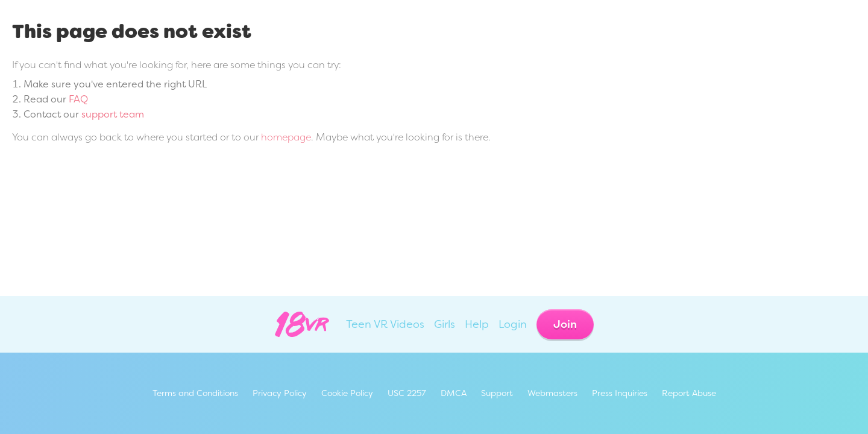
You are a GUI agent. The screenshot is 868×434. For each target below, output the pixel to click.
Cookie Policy (347, 393)
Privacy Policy (280, 393)
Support (497, 393)
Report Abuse (689, 393)
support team (113, 114)
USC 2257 (407, 393)
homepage (286, 137)
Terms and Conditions (195, 393)
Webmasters (552, 393)
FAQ (78, 99)
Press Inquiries (620, 393)
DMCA (454, 393)
